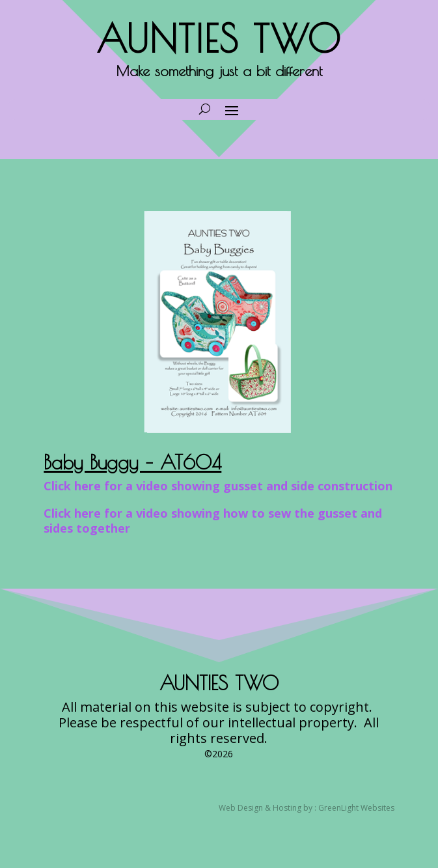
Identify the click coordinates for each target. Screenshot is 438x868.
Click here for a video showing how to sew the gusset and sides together (213, 521)
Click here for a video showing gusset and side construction (218, 486)
